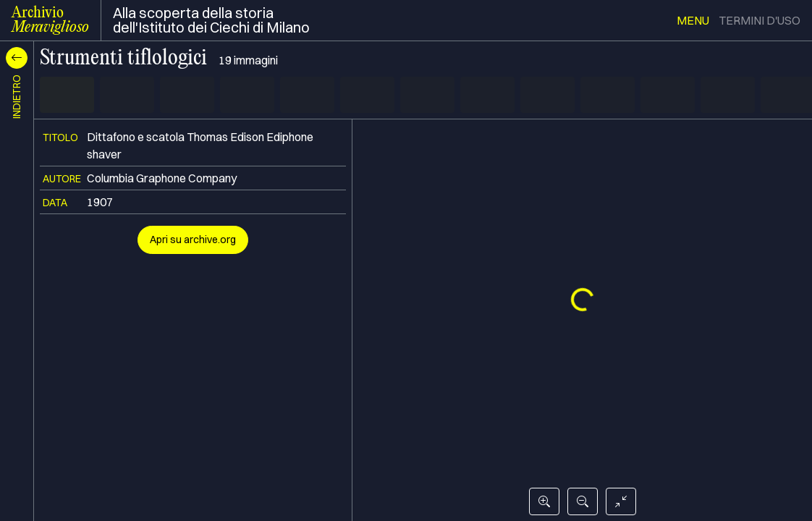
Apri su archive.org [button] (193, 240)
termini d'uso (760, 20)
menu (693, 20)
